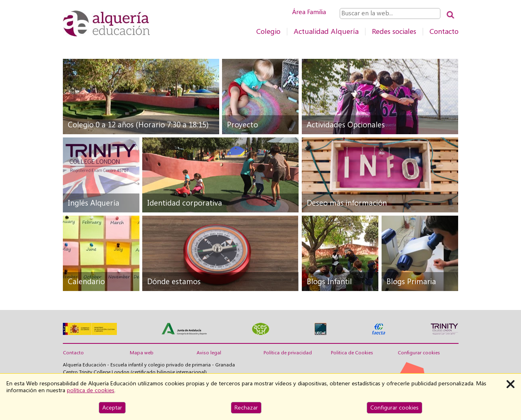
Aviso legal (209, 353)
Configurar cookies (419, 353)
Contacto (444, 31)
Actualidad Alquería (326, 31)
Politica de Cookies (352, 353)
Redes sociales (394, 31)
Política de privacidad (288, 353)
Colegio (268, 31)
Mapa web (142, 353)
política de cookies (91, 390)
